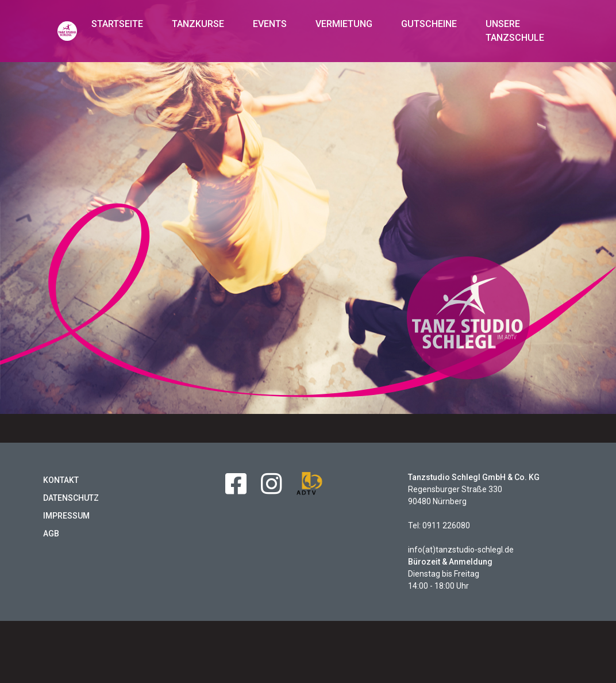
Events (270, 24)
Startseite (117, 24)
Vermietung (344, 24)
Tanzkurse (198, 24)
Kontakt (61, 480)
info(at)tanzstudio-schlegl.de (461, 550)
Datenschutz (71, 498)
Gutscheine (429, 24)
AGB (51, 534)
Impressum (66, 516)
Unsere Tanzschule (515, 31)
